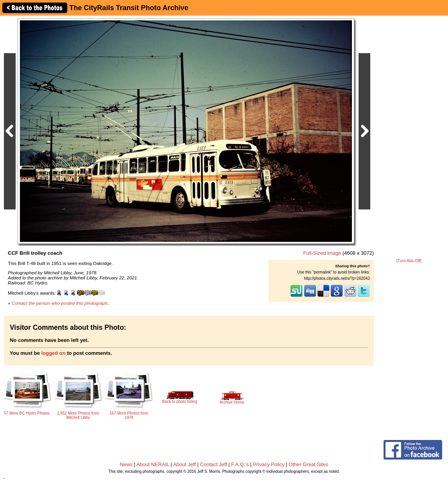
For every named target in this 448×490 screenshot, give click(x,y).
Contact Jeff (213, 464)
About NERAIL (153, 464)
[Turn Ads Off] (409, 261)
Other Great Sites (308, 464)
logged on (54, 353)
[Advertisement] (409, 138)
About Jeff (184, 464)
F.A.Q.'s (240, 464)
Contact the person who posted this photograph (60, 303)
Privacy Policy (269, 464)
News (126, 464)
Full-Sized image (322, 253)
